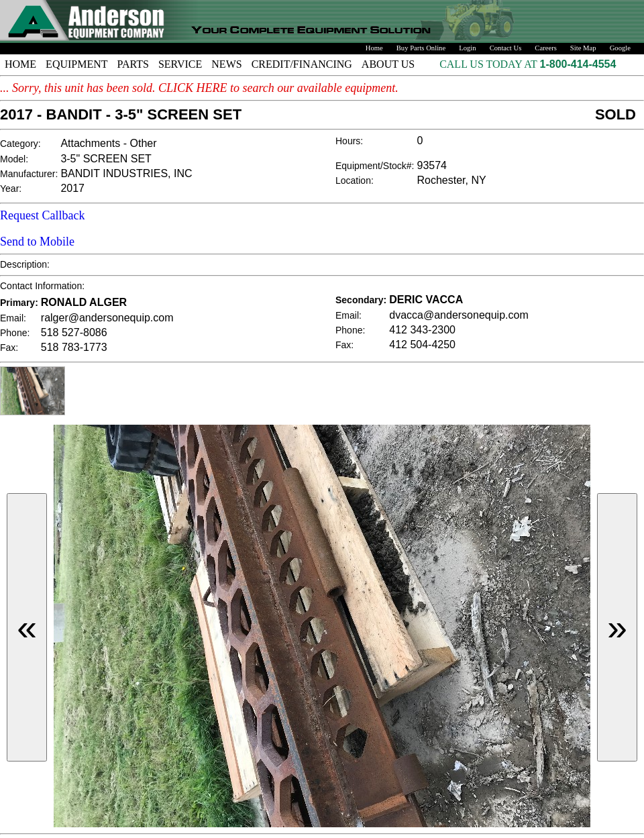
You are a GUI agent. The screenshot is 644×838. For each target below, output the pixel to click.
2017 (72, 188)
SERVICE (180, 64)
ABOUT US (388, 64)
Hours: (349, 141)
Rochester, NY (452, 180)
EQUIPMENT (76, 64)
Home (374, 48)
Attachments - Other (108, 143)
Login (467, 48)
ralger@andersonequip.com (107, 318)
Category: (20, 144)
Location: (355, 180)
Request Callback (42, 215)
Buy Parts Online (421, 48)
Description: (25, 264)
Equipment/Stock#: (375, 166)
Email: (13, 318)
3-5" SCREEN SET (106, 159)
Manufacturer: (29, 174)
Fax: (9, 348)
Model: (14, 159)
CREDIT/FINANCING (302, 64)
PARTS (133, 64)
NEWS (226, 64)
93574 (432, 165)
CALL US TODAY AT (489, 64)
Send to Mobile (37, 242)
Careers (546, 48)
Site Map (583, 48)
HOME (20, 64)
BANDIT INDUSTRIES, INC (126, 173)
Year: (11, 189)
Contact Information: (42, 286)
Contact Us (506, 48)
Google (620, 48)
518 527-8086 (74, 332)
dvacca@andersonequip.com (459, 315)
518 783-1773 (74, 347)
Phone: (15, 333)
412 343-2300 (422, 330)
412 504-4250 (422, 345)
